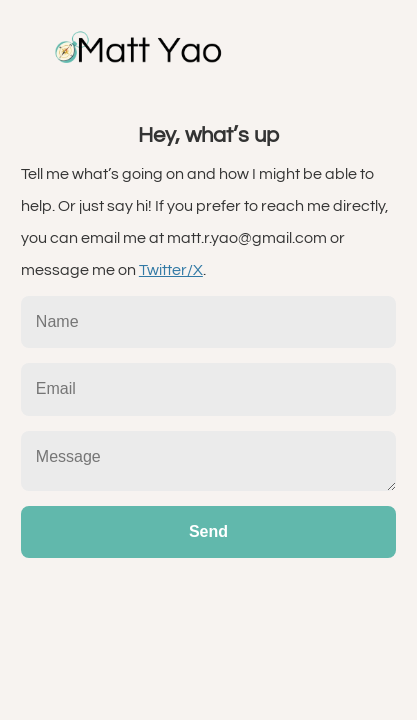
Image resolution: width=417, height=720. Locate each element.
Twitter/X (171, 270)
